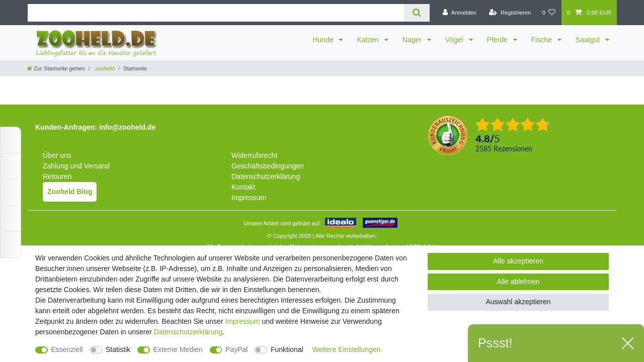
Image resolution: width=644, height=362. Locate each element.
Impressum (249, 198)
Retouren (57, 176)
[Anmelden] (460, 13)
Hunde (324, 40)
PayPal (236, 349)
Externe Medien (178, 349)
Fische (543, 40)
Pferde (498, 40)
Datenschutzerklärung (266, 176)
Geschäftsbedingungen (268, 166)
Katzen (369, 40)
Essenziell (67, 349)
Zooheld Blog (70, 192)
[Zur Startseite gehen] (56, 68)
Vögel (455, 40)
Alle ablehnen (518, 282)
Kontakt (243, 187)
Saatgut (589, 40)
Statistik (118, 349)
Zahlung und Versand (76, 166)
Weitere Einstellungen (346, 349)
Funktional (287, 349)
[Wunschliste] (549, 13)
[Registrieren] (510, 13)
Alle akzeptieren (518, 261)
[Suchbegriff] (216, 13)
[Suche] (417, 13)
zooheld (104, 68)
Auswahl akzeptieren (518, 302)
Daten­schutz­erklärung (188, 332)
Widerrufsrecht (254, 155)
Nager (413, 40)
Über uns (57, 155)
